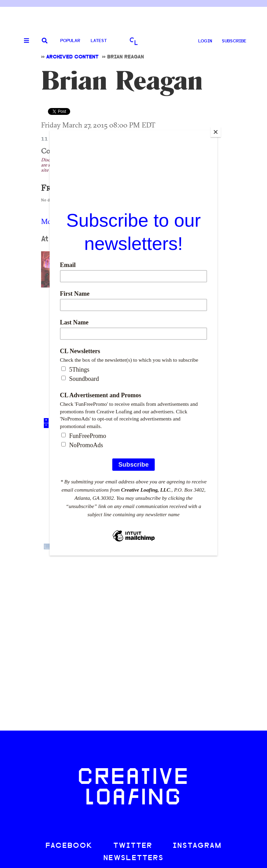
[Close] (216, 132)
